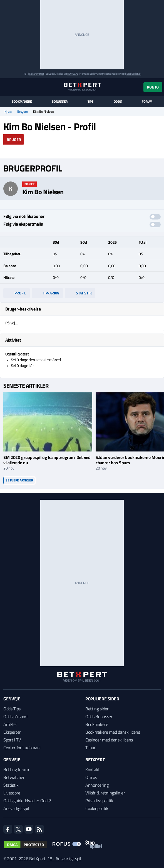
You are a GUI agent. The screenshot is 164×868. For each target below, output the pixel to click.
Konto (153, 87)
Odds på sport (16, 716)
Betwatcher (14, 777)
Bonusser (60, 102)
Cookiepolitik (97, 808)
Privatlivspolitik (99, 801)
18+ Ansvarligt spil (64, 859)
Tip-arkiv (47, 293)
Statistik (80, 293)
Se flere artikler (19, 480)
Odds (118, 102)
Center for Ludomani (22, 748)
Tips (91, 102)
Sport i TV (12, 740)
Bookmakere (22, 102)
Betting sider (97, 709)
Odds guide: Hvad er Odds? (27, 801)
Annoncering (97, 785)
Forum (147, 102)
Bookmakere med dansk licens (113, 732)
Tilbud (91, 748)
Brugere (22, 112)
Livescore (12, 793)
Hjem (8, 112)
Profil (17, 293)
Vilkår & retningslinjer (105, 793)
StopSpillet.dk (134, 74)
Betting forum (16, 769)
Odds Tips (12, 709)
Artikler (10, 724)
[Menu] (6, 87)
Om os (91, 777)
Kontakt (93, 769)
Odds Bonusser (99, 716)
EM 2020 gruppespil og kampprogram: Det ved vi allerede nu (47, 460)
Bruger (14, 139)
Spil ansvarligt (37, 74)
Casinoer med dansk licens (109, 740)
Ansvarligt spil (16, 808)
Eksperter (12, 732)
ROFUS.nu (73, 74)
